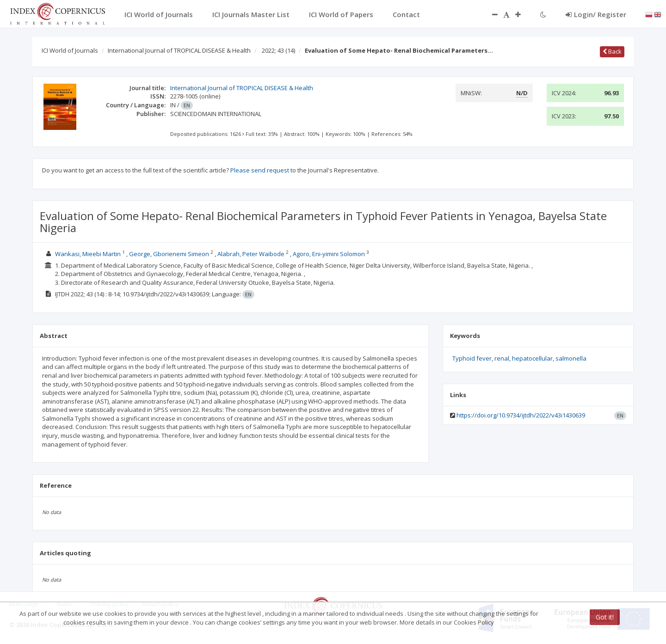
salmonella (571, 358)
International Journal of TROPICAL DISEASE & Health (179, 50)
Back (612, 51)
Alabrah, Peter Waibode (251, 254)
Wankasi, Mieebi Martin (88, 254)
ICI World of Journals (70, 50)
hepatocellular (532, 358)
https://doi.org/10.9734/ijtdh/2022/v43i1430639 (521, 415)
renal (502, 358)
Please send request (260, 170)
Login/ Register (596, 14)
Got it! (605, 617)
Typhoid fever (472, 358)
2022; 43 (278, 50)
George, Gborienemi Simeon (169, 254)
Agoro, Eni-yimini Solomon (329, 254)
